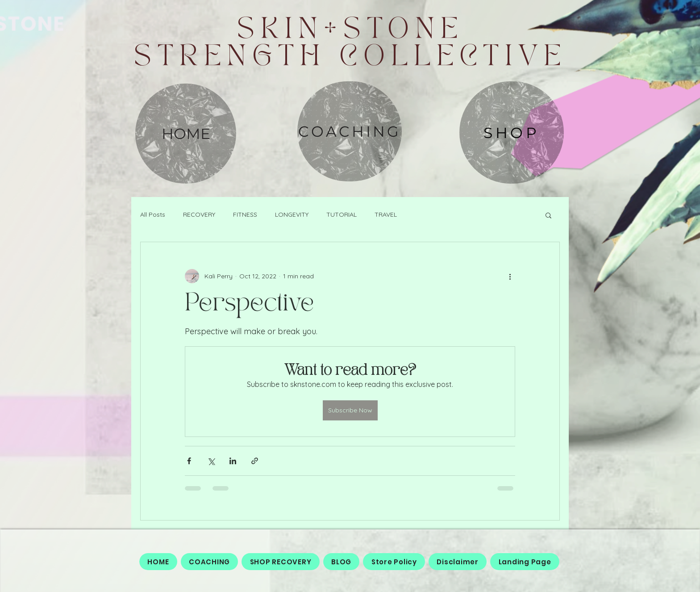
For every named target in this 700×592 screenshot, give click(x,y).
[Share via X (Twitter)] (211, 461)
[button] (548, 215)
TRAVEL (386, 214)
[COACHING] (350, 131)
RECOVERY (199, 214)
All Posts (153, 214)
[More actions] (510, 276)
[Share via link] (255, 461)
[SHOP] (512, 132)
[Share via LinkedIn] (233, 461)
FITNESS (245, 214)
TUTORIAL (342, 214)
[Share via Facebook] (189, 461)
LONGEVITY (292, 214)
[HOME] (186, 134)
